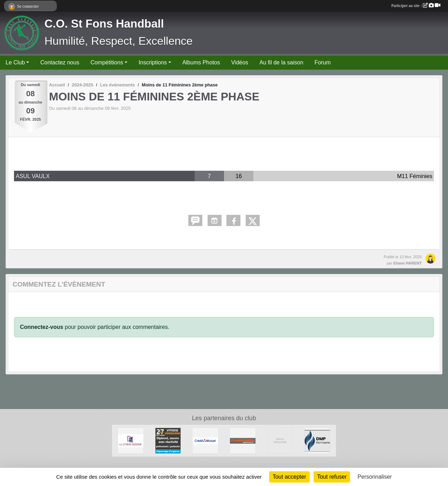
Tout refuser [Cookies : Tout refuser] (332, 477)
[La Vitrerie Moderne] (131, 440)
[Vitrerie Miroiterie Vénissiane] (168, 440)
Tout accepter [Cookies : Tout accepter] (289, 477)
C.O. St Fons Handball (104, 24)
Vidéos (240, 62)
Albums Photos (201, 62)
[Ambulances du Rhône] (280, 440)
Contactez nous (60, 62)
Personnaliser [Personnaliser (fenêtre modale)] (375, 477)
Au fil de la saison (281, 62)
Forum (323, 62)
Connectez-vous (42, 327)
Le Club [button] (15, 62)
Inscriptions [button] (153, 62)
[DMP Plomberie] (317, 440)
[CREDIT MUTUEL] (205, 440)
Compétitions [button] (107, 62)
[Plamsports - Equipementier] (243, 440)
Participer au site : (416, 6)
